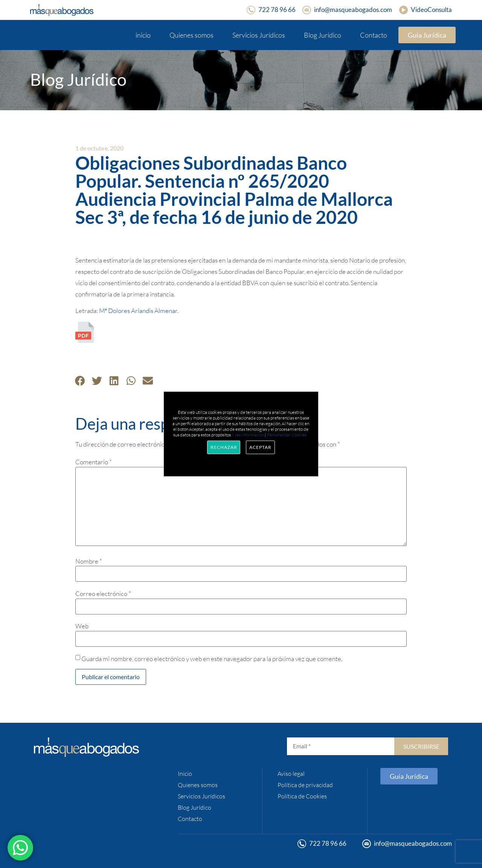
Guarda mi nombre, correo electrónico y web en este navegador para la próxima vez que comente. (212, 659)
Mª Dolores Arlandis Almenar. (139, 311)
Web (82, 626)
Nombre (89, 561)
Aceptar (260, 447)
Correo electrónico (103, 594)
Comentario (94, 462)
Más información (248, 435)
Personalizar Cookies (287, 435)
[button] (80, 381)
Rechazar (224, 447)
